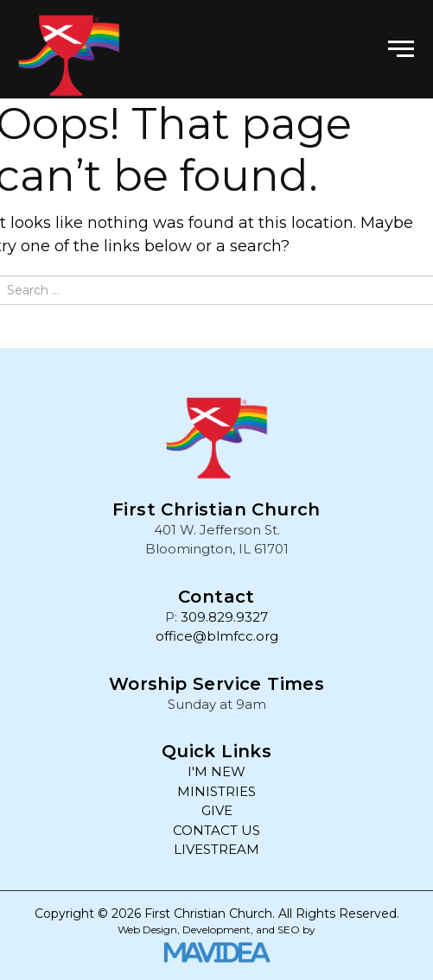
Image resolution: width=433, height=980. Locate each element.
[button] (401, 49)
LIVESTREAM (216, 849)
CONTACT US (216, 830)
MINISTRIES (216, 791)
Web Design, (149, 929)
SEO (289, 929)
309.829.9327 (224, 617)
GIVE (217, 810)
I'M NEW (216, 771)
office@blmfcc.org (217, 636)
